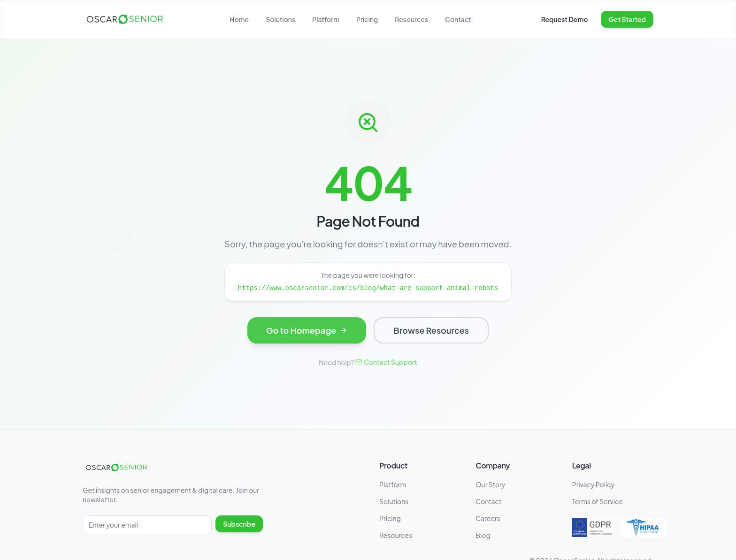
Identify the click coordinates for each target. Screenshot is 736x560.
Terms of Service (598, 501)
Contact (458, 19)
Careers (488, 518)
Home (239, 19)
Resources (411, 19)
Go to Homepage (307, 332)
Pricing (367, 19)
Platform (326, 19)
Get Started (627, 19)
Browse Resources (431, 332)
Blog (483, 535)
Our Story (490, 484)
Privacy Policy (593, 484)
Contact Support (386, 362)
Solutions (280, 19)
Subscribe (239, 524)
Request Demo (565, 19)
